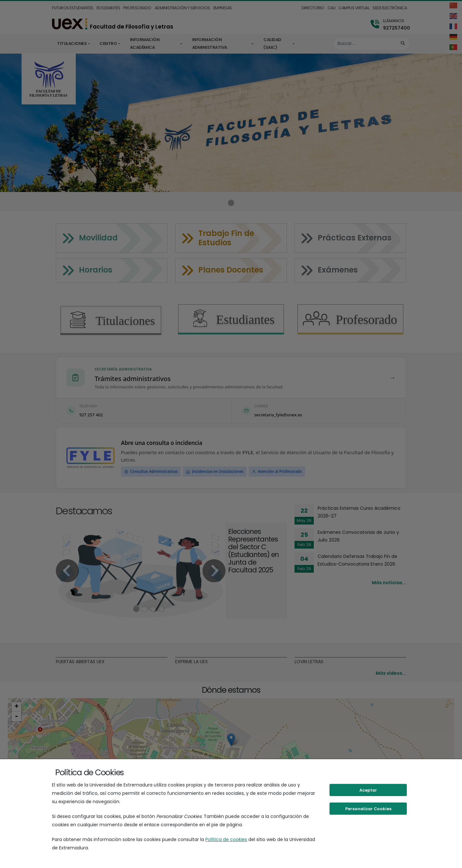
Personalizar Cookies (368, 809)
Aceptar (368, 790)
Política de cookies (226, 839)
